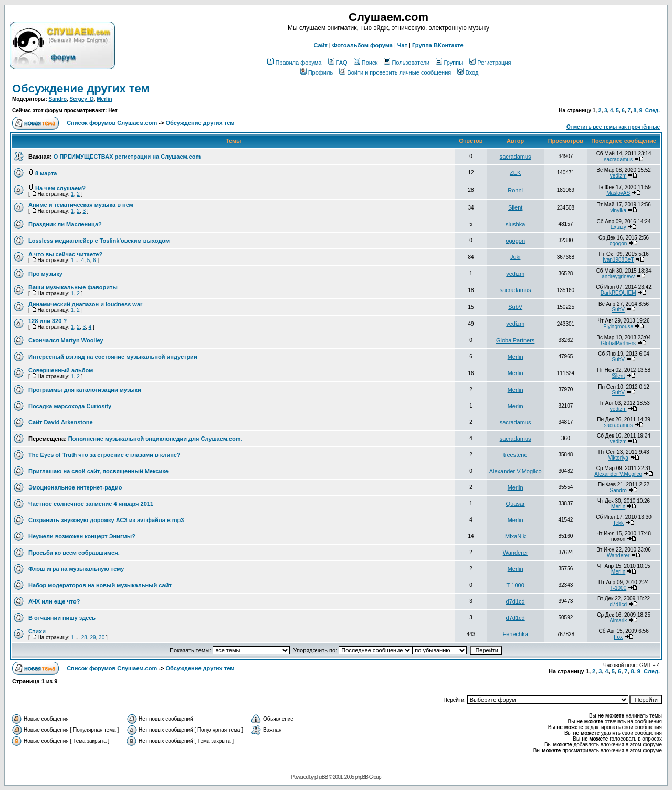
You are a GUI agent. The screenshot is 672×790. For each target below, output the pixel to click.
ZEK (515, 173)
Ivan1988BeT (618, 260)
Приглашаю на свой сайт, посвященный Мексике (98, 471)
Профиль (317, 72)
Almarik (618, 621)
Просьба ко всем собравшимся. (74, 553)
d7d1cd (516, 601)
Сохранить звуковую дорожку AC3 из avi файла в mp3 (106, 520)
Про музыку (45, 274)
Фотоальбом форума (363, 45)
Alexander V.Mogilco (516, 471)
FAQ (338, 63)
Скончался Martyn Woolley (66, 340)
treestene (516, 455)
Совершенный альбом (61, 370)
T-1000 (516, 585)
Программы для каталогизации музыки (85, 390)
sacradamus (516, 157)
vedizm (618, 176)
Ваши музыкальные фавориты (73, 287)
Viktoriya (618, 458)
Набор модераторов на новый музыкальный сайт (100, 585)
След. (653, 111)
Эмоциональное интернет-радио (75, 487)
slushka (515, 224)
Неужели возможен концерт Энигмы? (82, 536)
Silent (516, 207)
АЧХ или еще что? (54, 601)
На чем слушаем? (60, 188)
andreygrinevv (618, 277)
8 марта (46, 173)
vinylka (618, 210)
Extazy (618, 227)
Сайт (320, 45)
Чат (402, 45)
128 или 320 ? (48, 321)
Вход (468, 72)
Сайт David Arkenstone (61, 422)
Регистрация (490, 63)
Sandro (58, 99)
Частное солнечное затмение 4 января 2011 (91, 504)
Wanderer (516, 553)
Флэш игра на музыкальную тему (76, 569)
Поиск (366, 63)
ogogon (515, 241)
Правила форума (294, 63)
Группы (449, 63)
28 (84, 637)
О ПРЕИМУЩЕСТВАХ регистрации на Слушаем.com (127, 157)
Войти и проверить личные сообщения (395, 72)
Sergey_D (82, 99)
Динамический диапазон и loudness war (85, 304)
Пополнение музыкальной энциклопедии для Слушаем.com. (155, 439)
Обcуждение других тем (81, 89)
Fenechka (516, 634)
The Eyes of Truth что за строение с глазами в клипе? (104, 455)
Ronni (515, 190)
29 (93, 637)
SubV (515, 307)
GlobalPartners (515, 340)
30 (102, 637)
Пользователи (407, 63)
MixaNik (515, 536)
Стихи (37, 631)
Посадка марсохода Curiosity (70, 406)
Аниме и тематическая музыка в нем (81, 205)
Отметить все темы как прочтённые (613, 127)
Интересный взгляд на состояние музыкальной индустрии (113, 357)
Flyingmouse (618, 326)
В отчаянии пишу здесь (62, 618)
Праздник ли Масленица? (65, 224)
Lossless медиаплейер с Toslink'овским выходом (99, 241)
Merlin (104, 99)
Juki (516, 257)
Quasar (516, 504)
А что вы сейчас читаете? (65, 254)
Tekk (618, 523)
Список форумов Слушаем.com (112, 123)
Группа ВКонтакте (438, 45)
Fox (618, 637)
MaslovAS (618, 193)
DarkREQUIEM (618, 293)
